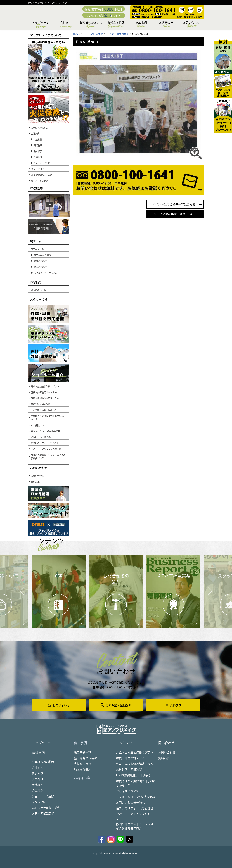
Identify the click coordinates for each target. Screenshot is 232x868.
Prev (21, 594)
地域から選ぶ (82, 770)
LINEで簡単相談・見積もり (133, 776)
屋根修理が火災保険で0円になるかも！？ (135, 783)
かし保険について (127, 791)
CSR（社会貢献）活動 (46, 808)
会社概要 (38, 151)
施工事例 (141, 25)
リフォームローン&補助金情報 (136, 797)
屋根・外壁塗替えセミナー (133, 758)
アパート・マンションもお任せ (135, 816)
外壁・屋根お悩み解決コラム (135, 764)
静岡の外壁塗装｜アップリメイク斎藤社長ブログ (135, 826)
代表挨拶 (38, 139)
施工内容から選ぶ (85, 758)
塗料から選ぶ (82, 764)
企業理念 (38, 157)
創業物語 (38, 145)
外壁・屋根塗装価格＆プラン (135, 753)
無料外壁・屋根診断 (129, 770)
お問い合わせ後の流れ (130, 803)
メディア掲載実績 (43, 814)
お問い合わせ (191, 25)
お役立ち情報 (116, 25)
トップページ (41, 25)
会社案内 (66, 25)
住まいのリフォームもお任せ (135, 808)
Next (206, 588)
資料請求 (164, 758)
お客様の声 (166, 25)
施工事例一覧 (82, 753)
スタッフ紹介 (40, 803)
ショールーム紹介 (42, 163)
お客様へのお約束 (91, 25)
